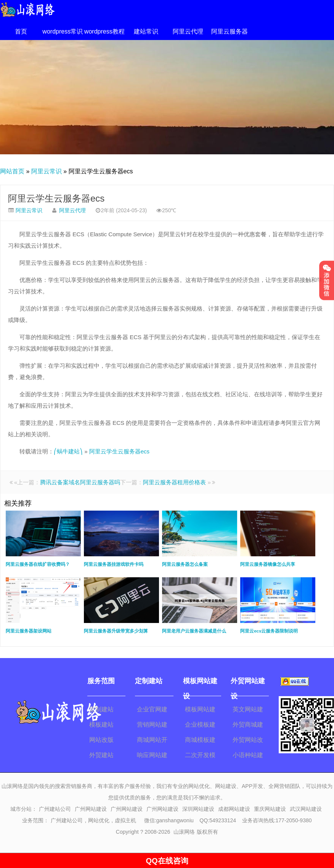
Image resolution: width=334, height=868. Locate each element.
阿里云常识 (47, 171)
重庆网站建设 (270, 809)
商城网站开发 (152, 741)
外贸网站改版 (248, 741)
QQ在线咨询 (167, 861)
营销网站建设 (152, 726)
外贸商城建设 (248, 726)
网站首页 (12, 171)
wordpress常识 (63, 31)
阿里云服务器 (230, 31)
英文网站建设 (248, 711)
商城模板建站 (200, 741)
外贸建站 (101, 755)
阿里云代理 (188, 31)
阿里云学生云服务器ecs (56, 198)
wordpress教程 (104, 31)
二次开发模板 (200, 756)
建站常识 (146, 31)
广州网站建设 (91, 809)
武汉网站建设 (306, 809)
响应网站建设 (152, 756)
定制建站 (101, 709)
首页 (21, 31)
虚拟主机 (125, 820)
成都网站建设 (234, 809)
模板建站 (101, 725)
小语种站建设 (248, 756)
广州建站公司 (55, 809)
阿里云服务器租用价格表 (174, 482)
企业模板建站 (200, 726)
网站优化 (99, 820)
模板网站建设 (200, 711)
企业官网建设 (152, 711)
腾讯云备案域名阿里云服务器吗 (80, 482)
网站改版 (101, 740)
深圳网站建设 (198, 809)
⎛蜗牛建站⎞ (68, 451)
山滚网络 (184, 832)
